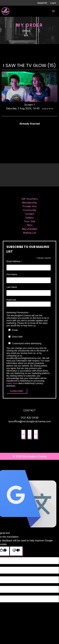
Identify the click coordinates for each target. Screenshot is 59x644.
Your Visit (30, 221)
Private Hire (30, 206)
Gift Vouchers (29, 199)
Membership (29, 203)
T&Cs (29, 225)
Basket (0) (42, 3)
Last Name (12, 287)
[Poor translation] (16, 551)
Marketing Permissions (18, 313)
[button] (53, 11)
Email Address (14, 261)
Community (30, 210)
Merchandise (30, 229)
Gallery (30, 218)
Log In (53, 3)
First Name (12, 274)
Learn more (12, 383)
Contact (29, 214)
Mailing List (29, 233)
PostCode (11, 300)
